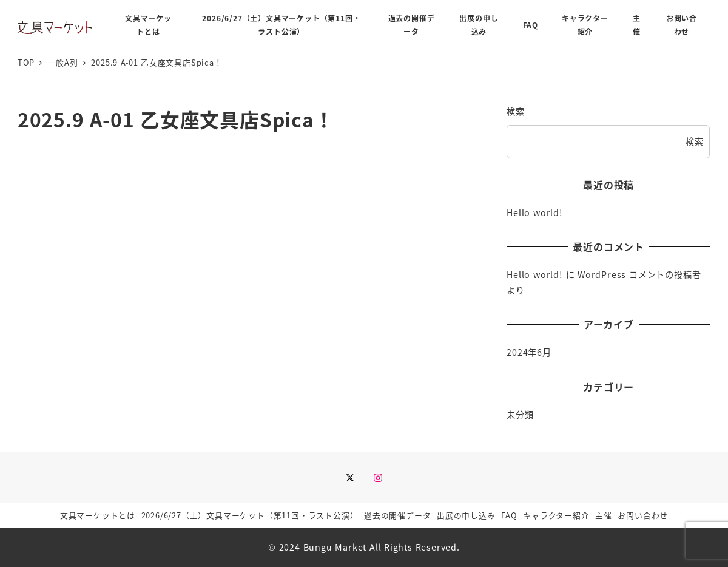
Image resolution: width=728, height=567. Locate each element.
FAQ (509, 515)
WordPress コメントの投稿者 (639, 274)
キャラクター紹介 (556, 515)
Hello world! (535, 212)
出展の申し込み (466, 515)
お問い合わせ (643, 515)
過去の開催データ (397, 515)
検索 (516, 111)
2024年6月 (529, 352)
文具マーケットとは (98, 515)
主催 (604, 515)
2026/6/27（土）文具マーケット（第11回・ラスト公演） (250, 515)
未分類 (520, 415)
